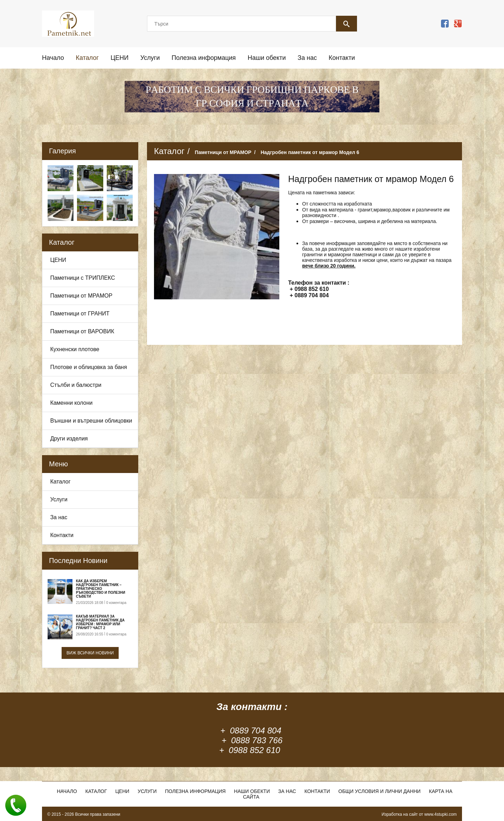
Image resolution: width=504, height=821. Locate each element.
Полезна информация (204, 58)
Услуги (150, 58)
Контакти (342, 58)
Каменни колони (71, 403)
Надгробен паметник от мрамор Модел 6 (310, 152)
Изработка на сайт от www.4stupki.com (419, 814)
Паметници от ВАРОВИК (82, 331)
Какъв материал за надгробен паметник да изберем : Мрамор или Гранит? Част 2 (100, 622)
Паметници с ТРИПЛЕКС (82, 278)
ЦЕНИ (120, 58)
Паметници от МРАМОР (81, 296)
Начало (53, 58)
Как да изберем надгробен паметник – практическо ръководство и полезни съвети (101, 589)
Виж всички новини (90, 653)
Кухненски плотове (75, 349)
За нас (307, 58)
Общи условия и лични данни (380, 791)
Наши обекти (267, 58)
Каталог (87, 58)
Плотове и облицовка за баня (88, 367)
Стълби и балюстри (76, 385)
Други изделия (69, 439)
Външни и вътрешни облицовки (91, 421)
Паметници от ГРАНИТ (80, 314)
